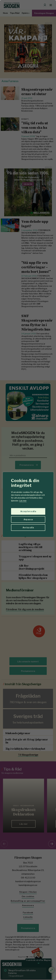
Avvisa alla (28, 527)
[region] (28, 490)
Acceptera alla (28, 511)
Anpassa (28, 519)
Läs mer (23, 501)
